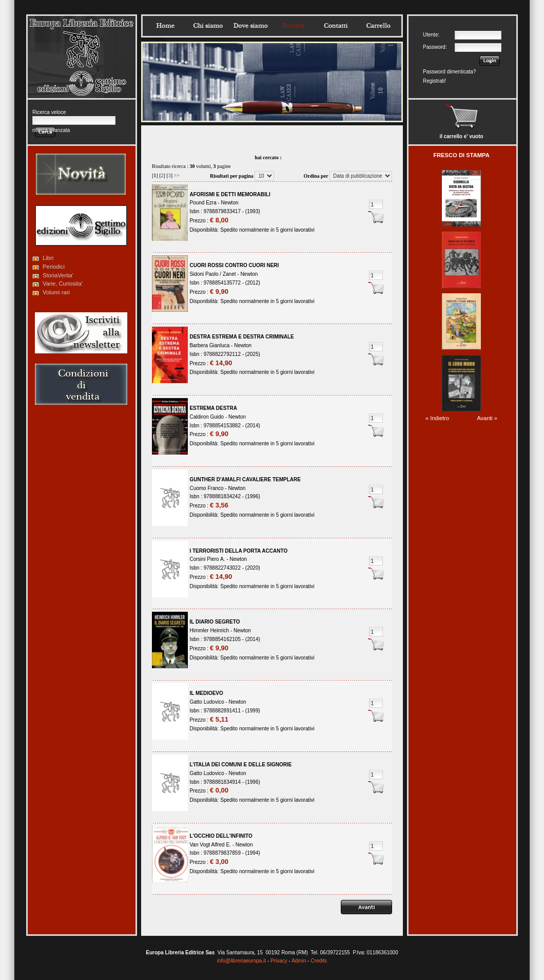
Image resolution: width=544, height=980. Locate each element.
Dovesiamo (250, 26)
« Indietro (437, 418)
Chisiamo (208, 26)
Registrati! (434, 81)
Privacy (279, 961)
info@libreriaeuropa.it (241, 961)
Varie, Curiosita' (63, 284)
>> (177, 175)
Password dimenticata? (449, 72)
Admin (299, 961)
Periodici (54, 267)
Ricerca (293, 26)
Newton (230, 203)
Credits (319, 961)
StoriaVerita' (58, 275)
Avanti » (487, 418)
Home (165, 26)
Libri (48, 258)
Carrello (378, 26)
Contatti (336, 26)
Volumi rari (56, 292)
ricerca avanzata (51, 130)
